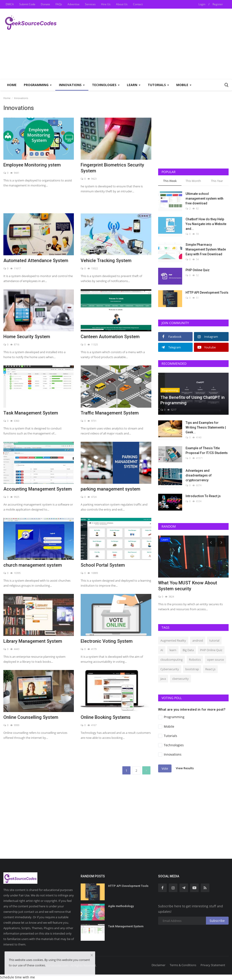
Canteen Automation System (110, 337)
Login (202, 4)
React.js (210, 669)
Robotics (195, 660)
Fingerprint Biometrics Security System (112, 168)
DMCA (10, 4)
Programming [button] (38, 85)
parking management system (110, 489)
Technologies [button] (106, 85)
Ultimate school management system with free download (204, 198)
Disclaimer (158, 965)
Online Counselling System (31, 717)
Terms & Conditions (183, 965)
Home (12, 85)
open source (215, 660)
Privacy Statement (213, 965)
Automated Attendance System (36, 261)
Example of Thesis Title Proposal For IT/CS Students (207, 450)
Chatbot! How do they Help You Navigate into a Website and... (206, 224)
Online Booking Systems (106, 717)
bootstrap (192, 669)
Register (218, 4)
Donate (45, 4)
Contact (138, 4)
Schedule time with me (17, 977)
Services (90, 4)
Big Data (188, 650)
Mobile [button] (184, 85)
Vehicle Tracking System (106, 261)
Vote (165, 768)
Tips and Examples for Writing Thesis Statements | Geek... (206, 427)
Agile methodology (121, 906)
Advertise (74, 4)
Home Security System (27, 337)
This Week (170, 181)
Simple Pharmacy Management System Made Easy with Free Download (206, 249)
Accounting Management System (38, 489)
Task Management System (31, 413)
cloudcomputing (172, 660)
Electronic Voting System (107, 641)
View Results (185, 768)
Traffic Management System (110, 413)
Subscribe (217, 921)
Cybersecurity (170, 669)
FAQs (59, 4)
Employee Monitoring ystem (32, 165)
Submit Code (27, 4)
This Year (217, 181)
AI (162, 650)
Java (163, 679)
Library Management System (33, 641)
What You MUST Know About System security (188, 586)
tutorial (214, 640)
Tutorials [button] (158, 85)
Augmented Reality (173, 640)
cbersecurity (180, 679)
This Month (193, 181)
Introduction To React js (203, 496)
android (198, 640)
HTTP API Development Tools (207, 293)
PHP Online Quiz (198, 270)
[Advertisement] (176, 44)
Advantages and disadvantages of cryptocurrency (199, 475)
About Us (122, 4)
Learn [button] (134, 85)
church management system (33, 565)
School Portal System (103, 565)
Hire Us (106, 4)
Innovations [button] (72, 85)
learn (173, 650)
